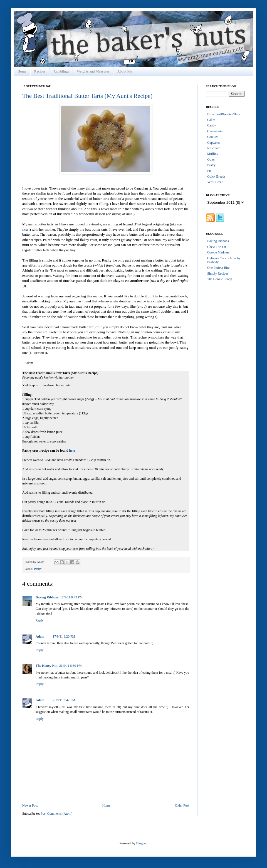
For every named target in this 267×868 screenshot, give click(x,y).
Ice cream (214, 148)
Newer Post (30, 805)
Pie (209, 171)
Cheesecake (215, 131)
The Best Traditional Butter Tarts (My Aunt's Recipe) (87, 96)
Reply (40, 620)
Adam (40, 636)
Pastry (38, 569)
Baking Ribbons (47, 597)
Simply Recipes (218, 273)
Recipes (40, 71)
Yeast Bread (215, 182)
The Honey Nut (47, 666)
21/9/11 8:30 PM (71, 666)
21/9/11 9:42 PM (64, 700)
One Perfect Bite (218, 268)
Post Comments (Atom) (56, 814)
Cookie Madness (218, 252)
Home (22, 71)
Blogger (142, 843)
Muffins (212, 154)
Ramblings (61, 71)
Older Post (182, 805)
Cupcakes (214, 143)
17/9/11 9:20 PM (64, 636)
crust (26, 229)
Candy (212, 125)
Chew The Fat (217, 247)
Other (211, 160)
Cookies (213, 137)
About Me (125, 71)
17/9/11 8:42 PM (71, 597)
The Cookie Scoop (220, 279)
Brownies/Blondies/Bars (223, 114)
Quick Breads (216, 176)
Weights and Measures (93, 71)
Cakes (211, 120)
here (72, 451)
